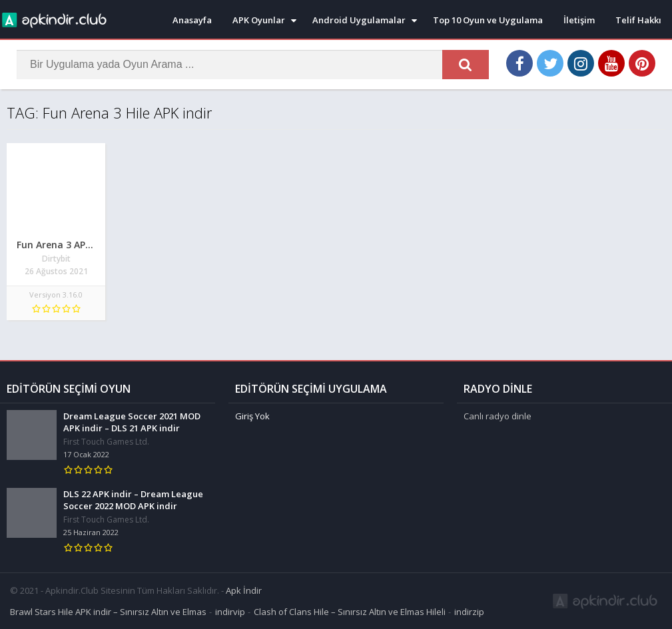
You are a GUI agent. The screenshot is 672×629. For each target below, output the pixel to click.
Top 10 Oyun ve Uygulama (488, 20)
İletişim (579, 20)
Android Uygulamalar (359, 20)
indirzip (469, 612)
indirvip (230, 612)
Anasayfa (192, 20)
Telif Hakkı (638, 20)
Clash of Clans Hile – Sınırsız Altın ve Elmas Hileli (350, 612)
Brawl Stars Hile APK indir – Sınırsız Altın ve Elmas (108, 612)
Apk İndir (244, 590)
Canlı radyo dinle (498, 416)
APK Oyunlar (259, 20)
